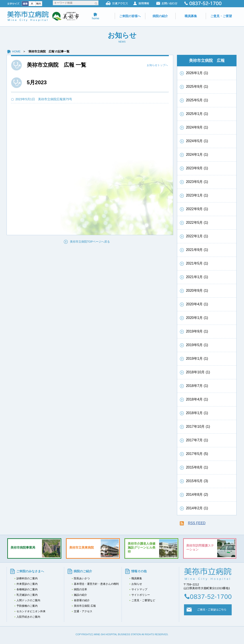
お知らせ (137, 584)
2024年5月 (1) (197, 141)
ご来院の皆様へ (130, 16)
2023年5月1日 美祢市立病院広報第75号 (45, 99)
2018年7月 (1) (197, 386)
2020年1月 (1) (197, 318)
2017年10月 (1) (198, 427)
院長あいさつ (82, 578)
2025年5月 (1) (197, 100)
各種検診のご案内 (27, 589)
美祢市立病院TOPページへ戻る (90, 242)
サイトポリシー (141, 595)
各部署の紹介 (82, 600)
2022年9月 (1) (197, 209)
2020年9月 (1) (197, 291)
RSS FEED (197, 523)
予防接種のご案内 (27, 606)
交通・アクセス (83, 611)
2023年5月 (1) (197, 182)
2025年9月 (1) (197, 87)
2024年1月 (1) (197, 155)
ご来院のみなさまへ (30, 571)
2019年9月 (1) (197, 331)
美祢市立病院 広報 (85, 606)
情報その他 (139, 571)
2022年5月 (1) (197, 223)
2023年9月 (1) (197, 168)
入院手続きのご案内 (28, 617)
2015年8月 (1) (197, 467)
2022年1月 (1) (197, 236)
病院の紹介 (160, 16)
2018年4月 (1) (197, 399)
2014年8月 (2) (197, 495)
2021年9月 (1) (197, 250)
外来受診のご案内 (27, 584)
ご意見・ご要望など (143, 600)
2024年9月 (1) (197, 127)
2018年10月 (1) (198, 372)
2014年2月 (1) (197, 508)
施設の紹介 (80, 595)
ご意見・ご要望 (221, 16)
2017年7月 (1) (197, 440)
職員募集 (191, 16)
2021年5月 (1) (197, 263)
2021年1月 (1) (197, 277)
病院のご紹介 (83, 571)
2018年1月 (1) (197, 413)
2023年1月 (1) (197, 195)
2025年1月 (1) (197, 114)
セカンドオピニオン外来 (31, 611)
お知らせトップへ (157, 65)
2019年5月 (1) (197, 345)
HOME (18, 51)
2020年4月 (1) (197, 304)
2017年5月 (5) (197, 454)
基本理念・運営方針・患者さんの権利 (96, 584)
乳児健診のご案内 (27, 595)
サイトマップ (139, 589)
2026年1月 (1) (197, 73)
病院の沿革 (80, 589)
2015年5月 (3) (197, 481)
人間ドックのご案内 (28, 600)
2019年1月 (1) (197, 359)
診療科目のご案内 (27, 578)
